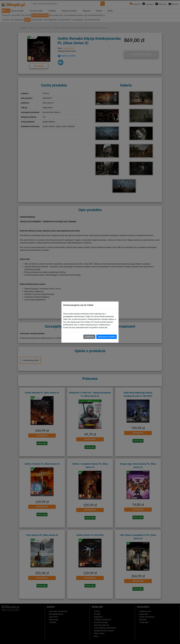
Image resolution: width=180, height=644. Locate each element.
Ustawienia (89, 337)
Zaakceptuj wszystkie (107, 337)
